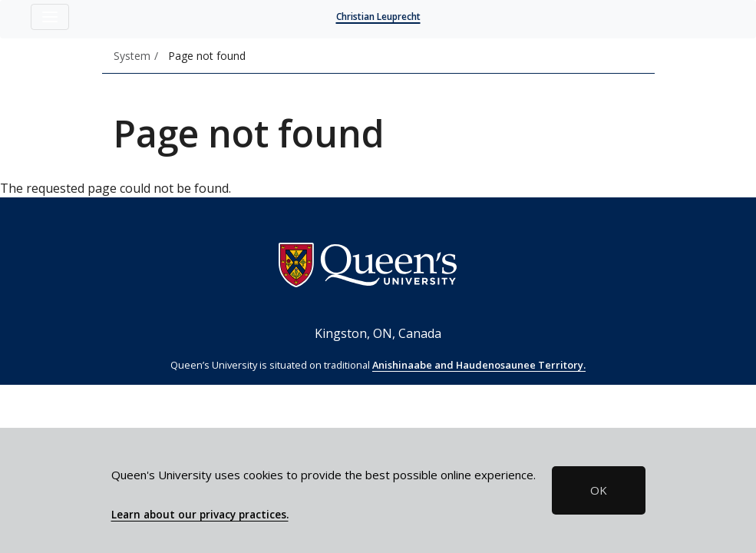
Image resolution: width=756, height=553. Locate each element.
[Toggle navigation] (50, 17)
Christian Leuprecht (378, 17)
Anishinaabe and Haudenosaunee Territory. (479, 365)
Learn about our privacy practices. (200, 515)
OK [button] (599, 490)
